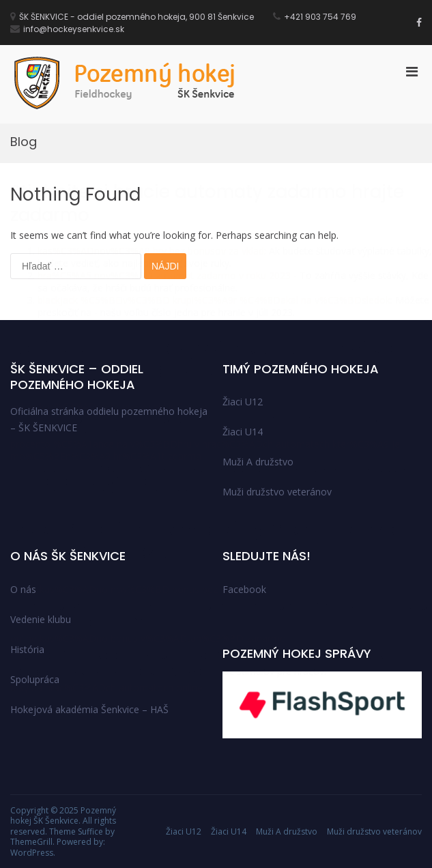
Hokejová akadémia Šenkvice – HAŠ (89, 709)
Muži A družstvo (287, 831)
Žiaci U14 (229, 831)
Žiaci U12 (184, 831)
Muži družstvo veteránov (374, 831)
